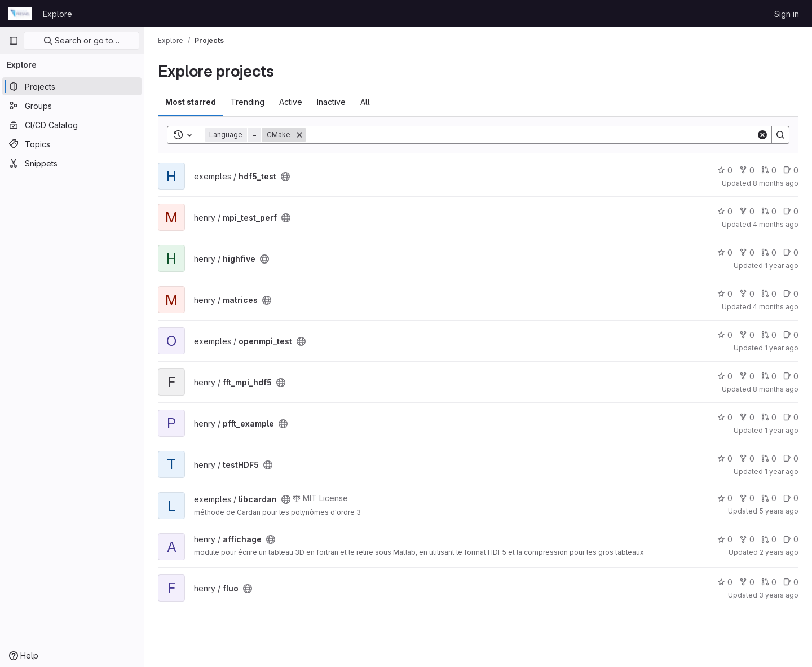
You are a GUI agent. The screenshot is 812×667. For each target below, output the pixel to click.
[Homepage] (20, 14)
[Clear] (762, 135)
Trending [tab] (248, 102)
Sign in (787, 14)
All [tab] (365, 102)
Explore (58, 14)
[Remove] (299, 135)
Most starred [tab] (191, 102)
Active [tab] (291, 102)
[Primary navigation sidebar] (14, 41)
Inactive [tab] (331, 102)
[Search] (531, 135)
